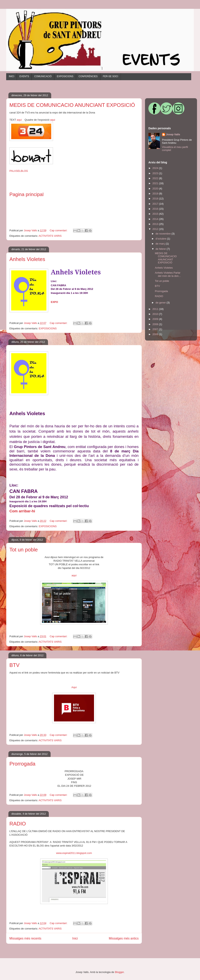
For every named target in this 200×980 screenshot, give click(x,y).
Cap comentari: (59, 230)
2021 (156, 183)
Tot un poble (24, 550)
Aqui (74, 687)
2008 (156, 324)
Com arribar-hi (22, 511)
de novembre (164, 234)
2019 (156, 194)
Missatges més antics (124, 938)
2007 (156, 329)
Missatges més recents (25, 938)
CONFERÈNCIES (88, 76)
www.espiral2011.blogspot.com (74, 853)
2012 (156, 229)
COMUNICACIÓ (43, 76)
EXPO (54, 302)
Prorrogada (22, 764)
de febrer (161, 249)
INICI (11, 76)
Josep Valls (173, 134)
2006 (156, 334)
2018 (156, 199)
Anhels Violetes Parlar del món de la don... (168, 274)
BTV (14, 665)
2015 (156, 214)
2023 (156, 173)
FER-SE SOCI (110, 76)
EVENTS (24, 76)
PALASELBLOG (19, 171)
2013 (156, 224)
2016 (156, 209)
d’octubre (161, 239)
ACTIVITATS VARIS (50, 236)
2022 (156, 178)
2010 (156, 314)
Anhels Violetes (27, 259)
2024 (156, 168)
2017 (156, 204)
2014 (156, 219)
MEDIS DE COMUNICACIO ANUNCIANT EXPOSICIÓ (72, 105)
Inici (75, 938)
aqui (19, 120)
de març (161, 244)
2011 (156, 309)
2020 (156, 189)
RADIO (18, 824)
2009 (156, 319)
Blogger (119, 972)
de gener (161, 303)
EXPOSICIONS (65, 76)
